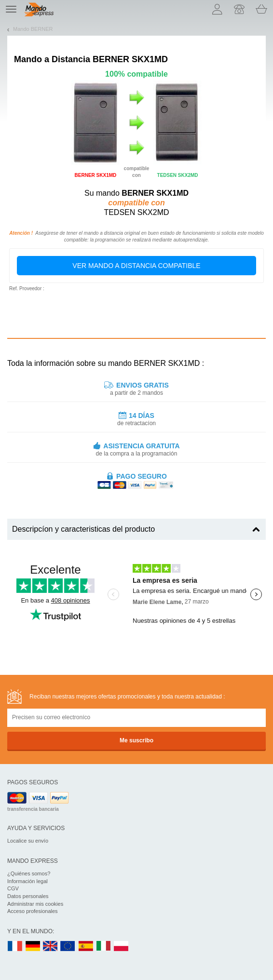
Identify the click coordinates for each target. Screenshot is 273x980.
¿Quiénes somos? (29, 873)
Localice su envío (28, 841)
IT (104, 946)
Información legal (27, 881)
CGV (13, 888)
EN (68, 946)
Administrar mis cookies (35, 904)
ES (86, 946)
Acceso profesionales (33, 911)
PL (122, 946)
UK (51, 946)
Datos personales (28, 896)
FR (15, 946)
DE (33, 946)
